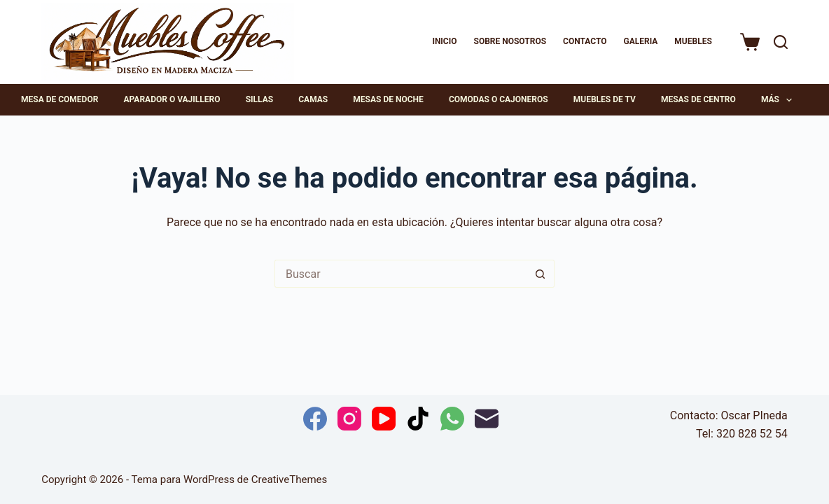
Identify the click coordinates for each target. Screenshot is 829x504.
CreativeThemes (290, 479)
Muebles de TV (605, 99)
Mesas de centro (698, 99)
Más (779, 100)
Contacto (585, 41)
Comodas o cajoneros (499, 99)
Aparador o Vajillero (172, 99)
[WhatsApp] (452, 419)
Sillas (259, 99)
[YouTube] (384, 419)
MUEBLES (693, 41)
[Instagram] (349, 419)
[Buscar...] (400, 274)
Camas (313, 99)
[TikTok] (418, 419)
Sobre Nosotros (510, 41)
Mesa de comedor (60, 99)
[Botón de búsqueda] (541, 274)
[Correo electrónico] (487, 419)
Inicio (444, 41)
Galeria (640, 41)
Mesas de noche (388, 99)
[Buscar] (781, 42)
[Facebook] (315, 419)
